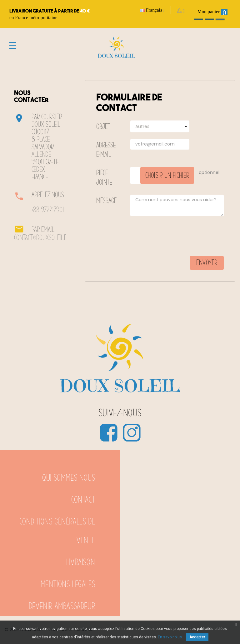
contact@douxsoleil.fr (42, 238)
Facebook (108, 432)
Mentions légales (68, 584)
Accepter (197, 637)
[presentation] (176, 238)
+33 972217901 (48, 210)
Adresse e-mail (106, 150)
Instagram (132, 432)
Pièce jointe (104, 178)
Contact (83, 500)
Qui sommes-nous (69, 478)
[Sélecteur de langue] (152, 10)
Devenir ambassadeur (62, 606)
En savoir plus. (170, 637)
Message (106, 201)
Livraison (81, 562)
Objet (103, 127)
